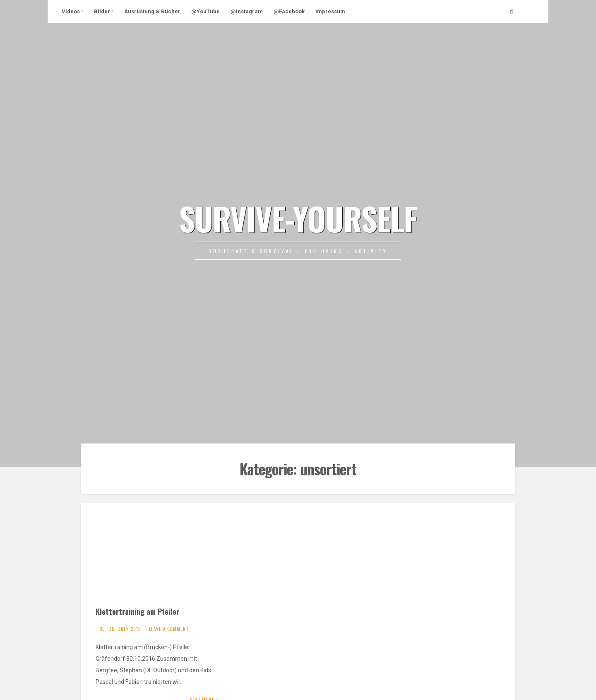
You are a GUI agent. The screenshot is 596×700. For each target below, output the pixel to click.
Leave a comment (169, 629)
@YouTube (205, 11)
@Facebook (289, 11)
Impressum (330, 11)
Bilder (102, 11)
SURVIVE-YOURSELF (298, 218)
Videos (71, 11)
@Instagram (247, 11)
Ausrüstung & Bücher (152, 11)
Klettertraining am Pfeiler (137, 611)
